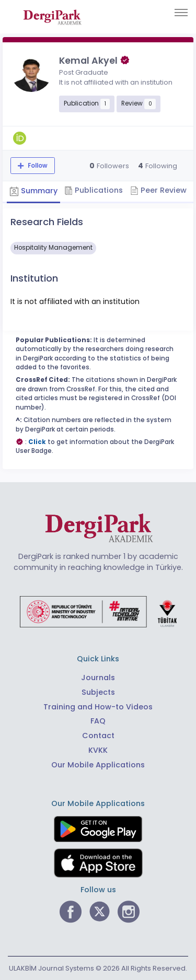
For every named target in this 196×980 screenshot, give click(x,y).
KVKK (98, 750)
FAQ (98, 721)
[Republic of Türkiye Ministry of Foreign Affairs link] (98, 611)
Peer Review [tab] (158, 190)
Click (37, 442)
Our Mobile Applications (98, 765)
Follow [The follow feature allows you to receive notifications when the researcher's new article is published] (37, 166)
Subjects (98, 692)
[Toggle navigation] (181, 13)
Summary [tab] (33, 191)
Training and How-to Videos (98, 707)
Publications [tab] (94, 190)
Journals (98, 678)
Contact (98, 736)
